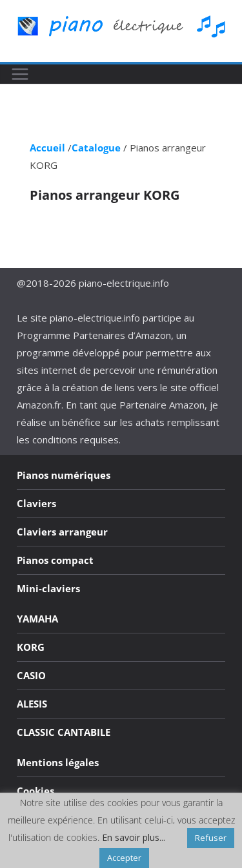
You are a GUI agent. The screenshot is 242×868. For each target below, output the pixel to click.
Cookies (35, 791)
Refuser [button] (211, 838)
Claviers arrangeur (62, 532)
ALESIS (32, 704)
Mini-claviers (48, 588)
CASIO (31, 675)
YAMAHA (37, 619)
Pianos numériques (64, 475)
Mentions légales (58, 762)
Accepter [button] (124, 858)
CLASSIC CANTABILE (64, 732)
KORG (31, 647)
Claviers (36, 503)
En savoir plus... (134, 837)
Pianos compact (55, 560)
